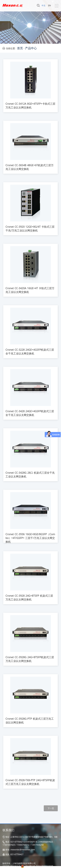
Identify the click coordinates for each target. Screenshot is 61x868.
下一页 (51, 808)
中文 (44, 5)
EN (49, 5)
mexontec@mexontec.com (23, 850)
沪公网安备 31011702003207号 (39, 866)
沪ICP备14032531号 (11, 866)
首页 (20, 48)
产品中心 (31, 48)
